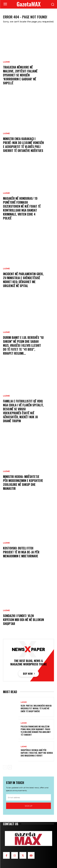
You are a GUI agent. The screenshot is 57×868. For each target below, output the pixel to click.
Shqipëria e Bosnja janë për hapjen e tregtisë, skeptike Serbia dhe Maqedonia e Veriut (37, 753)
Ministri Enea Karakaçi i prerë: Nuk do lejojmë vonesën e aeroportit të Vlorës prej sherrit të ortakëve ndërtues (23, 145)
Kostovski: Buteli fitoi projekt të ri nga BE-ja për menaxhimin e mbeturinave (21, 552)
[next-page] (10, 767)
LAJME (6, 62)
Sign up (29, 806)
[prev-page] (5, 767)
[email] (28, 797)
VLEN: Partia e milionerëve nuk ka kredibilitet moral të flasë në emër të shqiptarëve (36, 708)
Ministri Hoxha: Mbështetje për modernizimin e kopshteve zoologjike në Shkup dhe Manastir (23, 482)
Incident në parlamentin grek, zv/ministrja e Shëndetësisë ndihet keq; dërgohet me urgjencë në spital (23, 280)
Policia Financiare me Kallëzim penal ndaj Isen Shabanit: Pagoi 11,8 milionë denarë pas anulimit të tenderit (36, 731)
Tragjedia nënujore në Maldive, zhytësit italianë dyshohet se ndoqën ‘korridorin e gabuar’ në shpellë (20, 75)
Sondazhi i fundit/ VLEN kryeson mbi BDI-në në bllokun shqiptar (23, 620)
